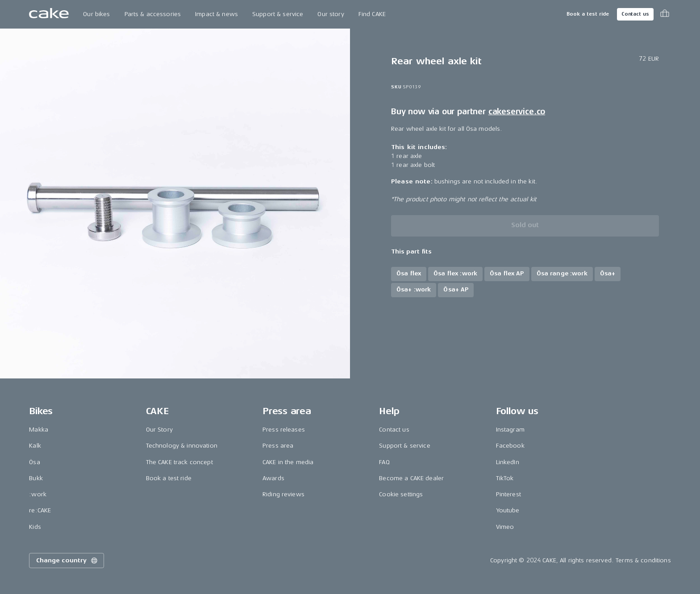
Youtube (508, 510)
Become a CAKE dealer (411, 478)
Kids (35, 527)
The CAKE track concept (179, 462)
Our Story (159, 430)
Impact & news (217, 14)
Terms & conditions (643, 560)
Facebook (510, 446)
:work (38, 494)
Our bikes (96, 14)
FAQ (384, 462)
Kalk (35, 446)
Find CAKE (372, 14)
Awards (273, 478)
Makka (39, 430)
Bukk (36, 478)
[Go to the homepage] (49, 14)
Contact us (635, 14)
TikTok (505, 478)
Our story (331, 14)
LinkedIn (508, 462)
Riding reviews (283, 494)
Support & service (278, 14)
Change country (67, 561)
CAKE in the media (288, 462)
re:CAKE (40, 510)
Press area (278, 446)
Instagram (510, 430)
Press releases (284, 430)
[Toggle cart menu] (665, 14)
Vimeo (505, 527)
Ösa (34, 462)
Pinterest (508, 494)
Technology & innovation (182, 446)
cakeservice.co (517, 112)
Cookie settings (401, 494)
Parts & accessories (153, 14)
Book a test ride (588, 14)
